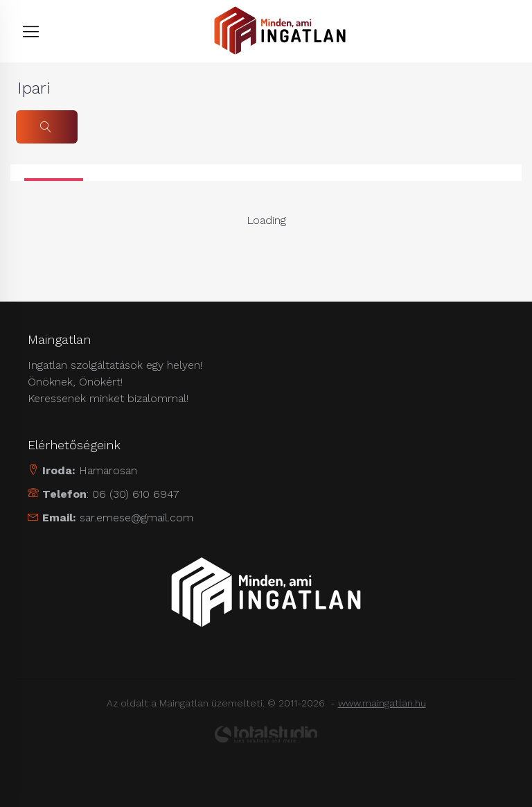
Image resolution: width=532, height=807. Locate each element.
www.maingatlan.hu (382, 703)
